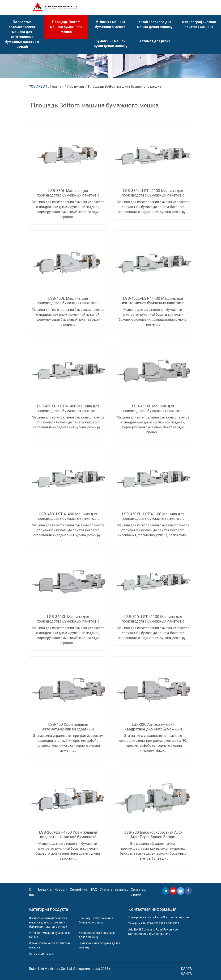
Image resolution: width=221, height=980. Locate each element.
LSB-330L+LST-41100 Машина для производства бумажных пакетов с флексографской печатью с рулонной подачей (153, 198)
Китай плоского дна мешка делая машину (155, 25)
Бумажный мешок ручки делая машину (110, 44)
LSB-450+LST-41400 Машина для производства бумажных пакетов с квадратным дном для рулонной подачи (68, 521)
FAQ (94, 890)
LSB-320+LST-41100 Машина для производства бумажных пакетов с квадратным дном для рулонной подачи (153, 624)
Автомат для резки (155, 41)
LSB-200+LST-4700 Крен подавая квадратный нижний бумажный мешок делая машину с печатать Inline (68, 839)
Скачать (106, 890)
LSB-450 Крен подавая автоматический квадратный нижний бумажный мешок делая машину (68, 731)
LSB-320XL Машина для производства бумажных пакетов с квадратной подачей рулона (68, 621)
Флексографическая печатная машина (199, 25)
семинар (122, 890)
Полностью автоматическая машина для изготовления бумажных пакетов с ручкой (22, 35)
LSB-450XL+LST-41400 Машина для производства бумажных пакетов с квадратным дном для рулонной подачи (68, 413)
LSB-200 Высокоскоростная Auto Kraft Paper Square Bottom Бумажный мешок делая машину (153, 837)
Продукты (76, 86)
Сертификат (79, 890)
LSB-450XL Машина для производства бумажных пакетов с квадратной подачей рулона (153, 411)
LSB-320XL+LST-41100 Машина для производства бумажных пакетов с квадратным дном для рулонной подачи (153, 521)
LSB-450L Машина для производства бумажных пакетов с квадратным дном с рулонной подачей (68, 305)
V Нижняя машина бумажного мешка (110, 25)
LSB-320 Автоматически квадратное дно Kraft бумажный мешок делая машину (153, 729)
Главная (57, 86)
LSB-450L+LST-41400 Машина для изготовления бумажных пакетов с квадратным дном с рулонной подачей (153, 305)
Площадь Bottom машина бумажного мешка (66, 27)
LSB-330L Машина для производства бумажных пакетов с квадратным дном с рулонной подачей (68, 198)
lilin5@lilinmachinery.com (172, 917)
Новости (61, 890)
